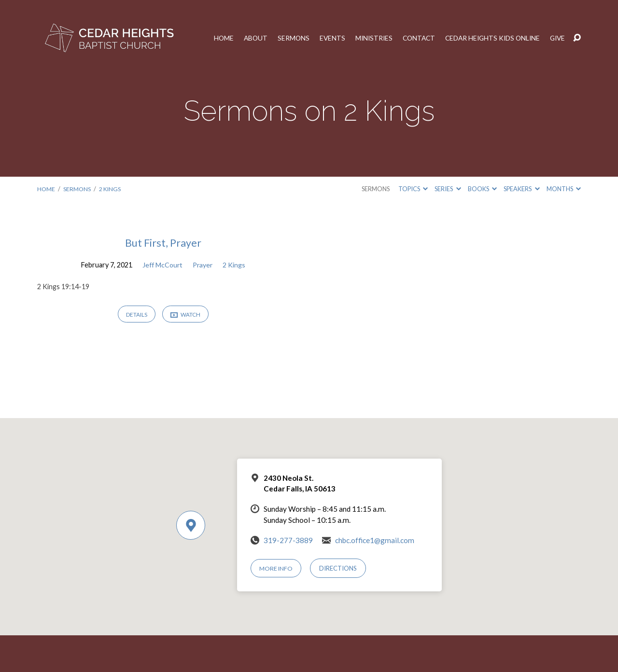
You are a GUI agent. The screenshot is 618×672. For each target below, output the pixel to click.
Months (564, 189)
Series (448, 189)
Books (482, 189)
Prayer (203, 265)
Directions (339, 568)
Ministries (366, 38)
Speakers (521, 189)
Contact (413, 38)
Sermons (284, 38)
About (246, 38)
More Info (277, 568)
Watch (186, 315)
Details (135, 315)
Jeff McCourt (162, 265)
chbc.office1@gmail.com (375, 540)
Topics (413, 189)
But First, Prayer (163, 243)
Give (557, 38)
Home (213, 38)
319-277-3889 (288, 540)
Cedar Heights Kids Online (489, 38)
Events (323, 38)
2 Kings (111, 189)
